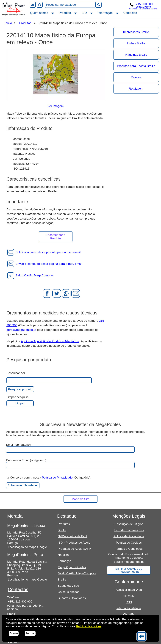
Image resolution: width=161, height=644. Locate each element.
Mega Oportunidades (72, 567)
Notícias (63, 555)
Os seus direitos (69, 592)
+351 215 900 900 (20, 601)
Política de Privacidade (57, 478)
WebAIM (129, 614)
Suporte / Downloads (72, 598)
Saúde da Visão (68, 586)
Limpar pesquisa (18, 397)
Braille (62, 530)
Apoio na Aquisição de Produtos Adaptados (50, 341)
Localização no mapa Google (27, 547)
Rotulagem (136, 89)
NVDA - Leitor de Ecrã (73, 536)
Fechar (30, 633)
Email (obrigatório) (70, 448)
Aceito (14, 633)
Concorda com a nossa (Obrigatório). (49, 478)
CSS (129, 602)
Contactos (130, 13)
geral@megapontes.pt (21, 330)
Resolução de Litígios (129, 524)
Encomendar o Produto (56, 237)
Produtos (65, 13)
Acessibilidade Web (129, 590)
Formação (64, 561)
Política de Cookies (129, 543)
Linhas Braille (136, 43)
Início (8, 23)
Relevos (136, 77)
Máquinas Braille (136, 55)
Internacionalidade (129, 608)
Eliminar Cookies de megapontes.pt (129, 570)
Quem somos (39, 13)
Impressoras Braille (136, 32)
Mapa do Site (80, 499)
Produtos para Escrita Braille (136, 66)
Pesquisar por (16, 373)
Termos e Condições (129, 549)
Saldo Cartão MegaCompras (77, 573)
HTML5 (129, 596)
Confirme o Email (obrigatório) (70, 463)
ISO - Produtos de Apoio (74, 543)
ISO (84, 13)
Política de (89, 626)
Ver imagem (56, 106)
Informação (105, 13)
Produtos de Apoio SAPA (74, 549)
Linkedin (13, 642)
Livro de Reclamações (129, 530)
